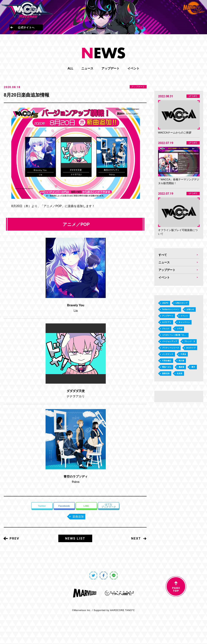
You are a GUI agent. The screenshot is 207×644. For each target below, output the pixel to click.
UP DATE (193, 96)
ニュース (87, 68)
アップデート (110, 68)
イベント (133, 68)
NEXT (136, 538)
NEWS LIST (75, 538)
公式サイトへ (26, 27)
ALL (70, 68)
